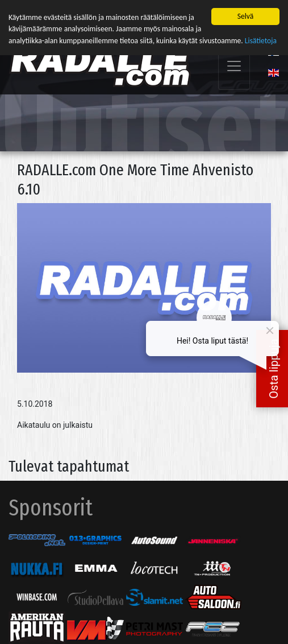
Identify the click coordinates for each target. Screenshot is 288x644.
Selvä (246, 16)
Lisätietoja (261, 40)
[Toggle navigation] (234, 65)
